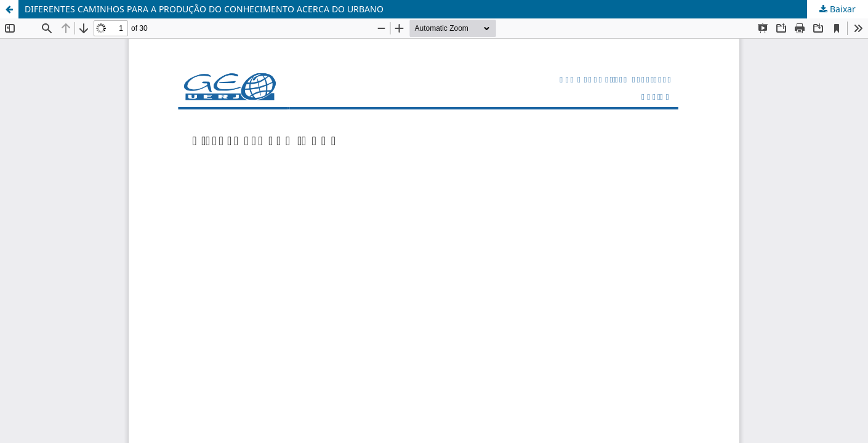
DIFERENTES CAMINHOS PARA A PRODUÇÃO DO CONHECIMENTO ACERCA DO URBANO (204, 9)
